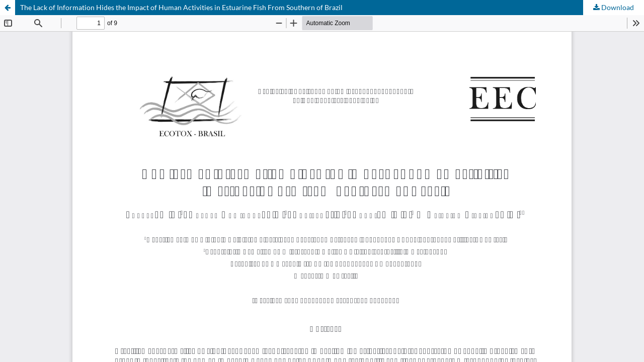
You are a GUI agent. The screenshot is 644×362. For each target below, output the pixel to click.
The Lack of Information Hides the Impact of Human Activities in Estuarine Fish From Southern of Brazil (181, 7)
